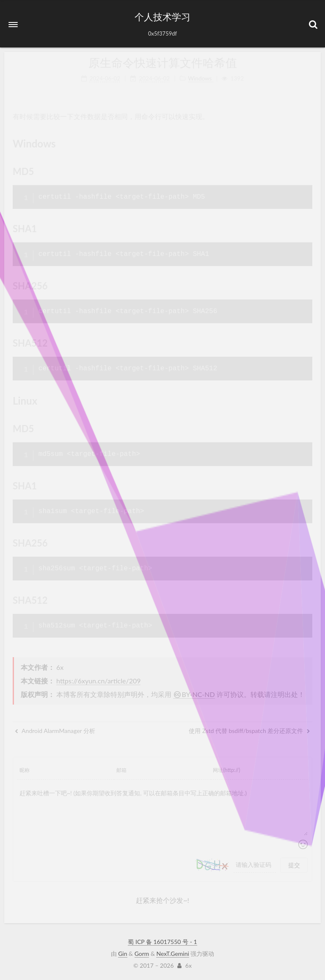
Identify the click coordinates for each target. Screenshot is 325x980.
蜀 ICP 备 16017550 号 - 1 (162, 942)
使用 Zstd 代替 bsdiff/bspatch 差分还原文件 (249, 731)
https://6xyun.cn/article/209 (98, 681)
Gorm (142, 954)
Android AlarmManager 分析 (55, 731)
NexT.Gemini (172, 954)
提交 (294, 865)
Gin (123, 954)
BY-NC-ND (194, 694)
